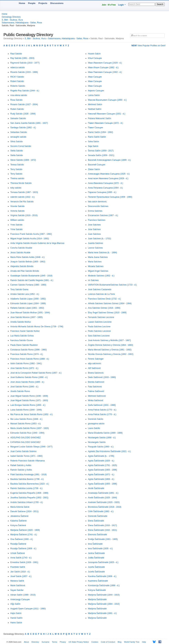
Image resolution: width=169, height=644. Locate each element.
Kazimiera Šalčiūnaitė (98, 581)
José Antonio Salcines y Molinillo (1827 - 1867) (109, 340)
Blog (120, 642)
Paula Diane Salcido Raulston (24, 345)
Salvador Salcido (18, 118)
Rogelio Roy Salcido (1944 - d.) (25, 91)
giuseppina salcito (96, 424)
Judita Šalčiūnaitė (96, 558)
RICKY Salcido (17, 77)
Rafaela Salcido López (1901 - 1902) (27, 308)
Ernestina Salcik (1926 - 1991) (24, 562)
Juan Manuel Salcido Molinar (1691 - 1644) (30, 313)
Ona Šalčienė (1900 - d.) (22, 539)
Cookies (95, 642)
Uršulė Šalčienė (18, 553)
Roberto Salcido (18, 86)
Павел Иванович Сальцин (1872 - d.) (105, 123)
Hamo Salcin (16, 623)
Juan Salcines (94, 234)
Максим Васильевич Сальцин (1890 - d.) (107, 100)
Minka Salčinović (96, 400)
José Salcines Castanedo (100, 289)
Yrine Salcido (16, 229)
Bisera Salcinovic (96, 373)
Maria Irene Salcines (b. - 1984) (102, 253)
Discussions (57, 3)
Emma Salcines (95, 211)
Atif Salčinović (94, 368)
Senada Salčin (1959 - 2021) (101, 155)
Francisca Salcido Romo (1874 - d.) (27, 354)
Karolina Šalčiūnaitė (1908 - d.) (102, 576)
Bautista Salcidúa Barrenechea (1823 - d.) (30, 484)
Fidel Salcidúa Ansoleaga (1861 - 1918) (28, 474)
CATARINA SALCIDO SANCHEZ (25, 442)
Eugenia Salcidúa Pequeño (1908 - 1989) (29, 493)
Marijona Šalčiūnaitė (97, 599)
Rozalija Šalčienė (18, 544)
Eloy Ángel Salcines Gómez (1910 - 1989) (107, 313)
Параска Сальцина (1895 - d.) (102, 192)
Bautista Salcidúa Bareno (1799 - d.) (27, 479)
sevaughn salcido (18, 137)
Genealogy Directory (11, 17)
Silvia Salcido (16, 142)
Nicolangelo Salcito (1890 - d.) (102, 438)
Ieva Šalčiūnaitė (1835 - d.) (100, 549)
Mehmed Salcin (95, 104)
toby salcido (16, 188)
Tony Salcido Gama (19, 289)
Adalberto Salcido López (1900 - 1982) (28, 299)
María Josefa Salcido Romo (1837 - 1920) (30, 428)
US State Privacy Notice (79, 642)
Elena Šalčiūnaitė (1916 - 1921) (102, 530)
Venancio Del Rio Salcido (22, 202)
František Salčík (18, 567)
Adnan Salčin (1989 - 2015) (23, 595)
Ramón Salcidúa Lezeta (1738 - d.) (26, 488)
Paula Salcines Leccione (99, 327)
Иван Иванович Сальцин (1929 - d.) (105, 63)
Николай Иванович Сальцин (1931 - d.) (107, 114)
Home (22, 3)
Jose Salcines (94, 225)
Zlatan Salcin (94, 169)
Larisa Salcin (94, 95)
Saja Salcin (93, 146)
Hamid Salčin (16, 618)
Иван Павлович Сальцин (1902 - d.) (105, 72)
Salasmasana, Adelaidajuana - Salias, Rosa (22, 23)
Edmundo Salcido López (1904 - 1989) (28, 303)
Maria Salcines (95, 262)
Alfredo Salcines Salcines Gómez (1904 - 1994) (110, 303)
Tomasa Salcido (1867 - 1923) (24, 192)
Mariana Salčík (17, 581)
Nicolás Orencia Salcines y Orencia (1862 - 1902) (111, 354)
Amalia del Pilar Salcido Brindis (25, 271)
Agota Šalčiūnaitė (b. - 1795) (101, 456)
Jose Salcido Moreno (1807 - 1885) (26, 317)
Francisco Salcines (97, 220)
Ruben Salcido (17, 109)
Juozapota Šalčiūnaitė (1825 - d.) (103, 562)
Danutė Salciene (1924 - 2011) (24, 511)
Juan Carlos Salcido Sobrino (23, 451)
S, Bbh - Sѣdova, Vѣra (12, 20)
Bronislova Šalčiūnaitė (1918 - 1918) (105, 507)
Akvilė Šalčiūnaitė (96, 488)
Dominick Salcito (96, 419)
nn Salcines (93, 280)
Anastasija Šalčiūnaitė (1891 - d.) (103, 493)
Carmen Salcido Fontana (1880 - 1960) (28, 285)
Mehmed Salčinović (97, 396)
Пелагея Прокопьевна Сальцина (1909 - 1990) (110, 197)
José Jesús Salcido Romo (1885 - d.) (27, 382)
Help (144, 642)
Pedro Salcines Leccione (99, 331)
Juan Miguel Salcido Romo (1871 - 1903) (29, 400)
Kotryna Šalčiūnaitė (97, 590)
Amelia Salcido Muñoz (21, 322)
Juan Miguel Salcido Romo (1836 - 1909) (29, 396)
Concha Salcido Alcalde (21, 248)
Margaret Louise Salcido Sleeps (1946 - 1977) (31, 447)
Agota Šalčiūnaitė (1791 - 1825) (103, 465)
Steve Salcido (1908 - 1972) (23, 160)
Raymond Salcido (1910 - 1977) (25, 63)
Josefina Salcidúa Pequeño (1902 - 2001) (29, 498)
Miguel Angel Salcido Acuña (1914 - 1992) (30, 239)
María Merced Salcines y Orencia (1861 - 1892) (110, 350)
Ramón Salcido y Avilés (21, 470)
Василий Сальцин (97, 165)
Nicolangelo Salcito (97, 442)
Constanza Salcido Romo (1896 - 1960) (29, 350)
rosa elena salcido (19, 95)
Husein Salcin (94, 54)
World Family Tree (132, 642)
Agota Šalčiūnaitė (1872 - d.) (101, 474)
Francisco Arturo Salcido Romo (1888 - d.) (30, 359)
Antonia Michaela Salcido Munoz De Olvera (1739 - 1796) (37, 327)
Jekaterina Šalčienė (19, 516)
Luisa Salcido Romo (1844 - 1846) (26, 410)
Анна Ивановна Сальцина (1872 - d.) (105, 183)
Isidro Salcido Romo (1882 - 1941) (26, 364)
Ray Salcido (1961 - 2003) (22, 58)
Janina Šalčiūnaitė (96, 553)
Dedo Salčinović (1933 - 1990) (102, 377)
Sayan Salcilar (17, 590)
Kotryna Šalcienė (18, 525)
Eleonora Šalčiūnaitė (97, 535)
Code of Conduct (108, 642)
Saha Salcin (93, 142)
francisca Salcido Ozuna (21, 340)
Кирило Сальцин (96, 91)
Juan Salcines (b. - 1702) (99, 239)
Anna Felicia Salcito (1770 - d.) (102, 410)
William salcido (17, 220)
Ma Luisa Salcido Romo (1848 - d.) (26, 419)
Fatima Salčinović (96, 391)
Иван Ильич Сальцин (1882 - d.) (103, 67)
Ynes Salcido (16, 225)
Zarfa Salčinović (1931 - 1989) (102, 405)
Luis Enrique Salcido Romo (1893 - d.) (28, 405)
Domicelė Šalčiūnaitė (98, 516)
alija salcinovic (95, 364)
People (32, 3)
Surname (46, 642)
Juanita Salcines (95, 243)
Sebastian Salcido (19, 132)
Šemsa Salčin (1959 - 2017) (101, 151)
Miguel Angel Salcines (98, 271)
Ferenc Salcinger (96, 359)
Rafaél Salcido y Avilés (21, 465)
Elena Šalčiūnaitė (96, 521)
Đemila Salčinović (96, 382)
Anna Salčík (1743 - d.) (21, 558)
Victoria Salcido (18, 211)
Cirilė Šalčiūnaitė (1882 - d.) (101, 511)
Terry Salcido (16, 169)
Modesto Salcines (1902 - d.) (101, 276)
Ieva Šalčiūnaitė (95, 544)
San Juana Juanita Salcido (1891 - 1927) (29, 123)
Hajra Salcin (16, 613)
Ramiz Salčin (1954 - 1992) (100, 132)
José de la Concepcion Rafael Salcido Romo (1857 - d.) (36, 373)
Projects (43, 3)
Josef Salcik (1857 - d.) (21, 576)
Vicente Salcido (18, 206)
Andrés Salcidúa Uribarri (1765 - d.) (27, 502)
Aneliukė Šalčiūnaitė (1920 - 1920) (104, 502)
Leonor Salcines (95, 248)
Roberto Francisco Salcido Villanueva (28, 461)
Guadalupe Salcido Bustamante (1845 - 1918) (31, 276)
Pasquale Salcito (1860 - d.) (101, 447)
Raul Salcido (16, 54)
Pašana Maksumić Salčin (100, 118)
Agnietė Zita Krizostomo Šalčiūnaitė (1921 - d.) (109, 451)
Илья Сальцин (95, 58)
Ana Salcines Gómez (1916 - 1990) (104, 308)
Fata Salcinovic (95, 387)
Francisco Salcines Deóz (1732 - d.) (104, 299)
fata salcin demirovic (97, 202)
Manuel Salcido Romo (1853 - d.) (26, 424)
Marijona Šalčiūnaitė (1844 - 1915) (104, 595)
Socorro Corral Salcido (21, 146)
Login (121, 5)
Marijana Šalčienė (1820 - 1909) (25, 530)
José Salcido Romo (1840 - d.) (24, 387)
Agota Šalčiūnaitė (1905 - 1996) (103, 470)
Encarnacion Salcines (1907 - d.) (103, 215)
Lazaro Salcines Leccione (100, 322)
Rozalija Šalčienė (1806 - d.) (23, 549)
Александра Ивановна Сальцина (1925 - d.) (109, 174)
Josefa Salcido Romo (20, 391)
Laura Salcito (94, 428)
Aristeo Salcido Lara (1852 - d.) (25, 294)
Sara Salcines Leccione (99, 336)
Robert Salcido (17, 81)
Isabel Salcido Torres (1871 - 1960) (26, 456)
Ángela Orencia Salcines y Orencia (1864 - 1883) (110, 345)
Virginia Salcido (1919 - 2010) (24, 215)
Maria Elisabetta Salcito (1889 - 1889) (105, 433)
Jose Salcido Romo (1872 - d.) (24, 368)
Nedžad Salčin (95, 109)
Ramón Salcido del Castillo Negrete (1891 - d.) (32, 280)
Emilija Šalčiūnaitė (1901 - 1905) (103, 539)
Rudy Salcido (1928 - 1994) (23, 114)
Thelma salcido (17, 178)
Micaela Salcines (96, 266)
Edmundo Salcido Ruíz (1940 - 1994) (27, 433)
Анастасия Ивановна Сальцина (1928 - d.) (108, 178)
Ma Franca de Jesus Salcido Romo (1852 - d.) (31, 414)
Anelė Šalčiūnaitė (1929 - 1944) (102, 498)
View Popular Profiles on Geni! (148, 46)
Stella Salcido (17, 151)
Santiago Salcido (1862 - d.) (23, 128)
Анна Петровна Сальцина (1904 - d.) (105, 188)
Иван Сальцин (95, 77)
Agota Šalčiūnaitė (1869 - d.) (101, 479)
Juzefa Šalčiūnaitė (96, 567)
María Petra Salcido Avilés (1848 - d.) (28, 257)
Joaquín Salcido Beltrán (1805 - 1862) (28, 262)
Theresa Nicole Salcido (21, 183)
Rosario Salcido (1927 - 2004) (24, 104)
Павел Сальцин (95, 128)
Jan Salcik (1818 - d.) (20, 572)
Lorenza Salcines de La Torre (101, 294)
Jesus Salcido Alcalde (20, 253)
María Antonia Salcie (20, 507)
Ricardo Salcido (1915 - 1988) (24, 72)
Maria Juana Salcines (98, 257)
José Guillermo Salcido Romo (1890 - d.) (29, 377)
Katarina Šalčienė (18, 521)
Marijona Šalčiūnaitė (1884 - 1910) (104, 604)
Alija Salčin (15, 604)
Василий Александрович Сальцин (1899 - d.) (109, 160)
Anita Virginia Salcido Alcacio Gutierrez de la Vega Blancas (37, 243)
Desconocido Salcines (98, 206)
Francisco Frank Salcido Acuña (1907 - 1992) (31, 234)
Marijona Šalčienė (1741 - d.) (24, 535)
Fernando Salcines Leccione (101, 317)
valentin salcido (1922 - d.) (23, 197)
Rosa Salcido (16, 100)
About (26, 642)
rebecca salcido (18, 67)
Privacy (63, 642)
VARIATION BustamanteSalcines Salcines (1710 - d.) (112, 285)
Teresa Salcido (17, 165)
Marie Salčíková (18, 585)
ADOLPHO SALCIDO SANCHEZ (25, 438)
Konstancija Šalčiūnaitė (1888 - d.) (104, 585)
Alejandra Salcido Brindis (22, 266)
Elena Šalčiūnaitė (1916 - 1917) (102, 525)
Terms (54, 642)
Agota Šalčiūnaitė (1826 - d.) (101, 461)
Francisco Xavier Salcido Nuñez (25, 331)
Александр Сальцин (20, 599)
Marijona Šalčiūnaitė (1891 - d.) (102, 613)
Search (160, 4)
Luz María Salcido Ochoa (22, 336)
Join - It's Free (109, 5)
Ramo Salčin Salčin (97, 137)
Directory (35, 642)
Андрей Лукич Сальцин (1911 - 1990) (28, 609)
